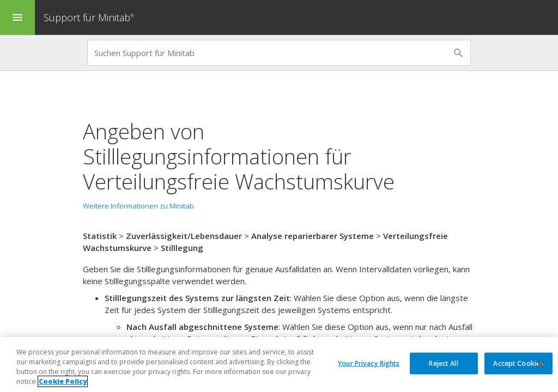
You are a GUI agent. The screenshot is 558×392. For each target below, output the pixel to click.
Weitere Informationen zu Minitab (138, 206)
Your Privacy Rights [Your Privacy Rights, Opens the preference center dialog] (369, 363)
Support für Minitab (90, 17)
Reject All (443, 363)
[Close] (541, 364)
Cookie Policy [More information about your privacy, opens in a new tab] (63, 381)
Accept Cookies (518, 363)
